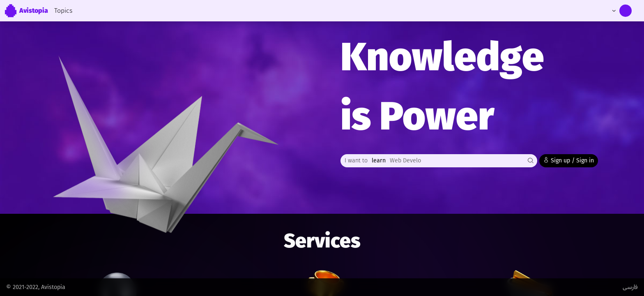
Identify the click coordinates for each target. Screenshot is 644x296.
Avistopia (26, 11)
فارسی (630, 287)
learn (379, 161)
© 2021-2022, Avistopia (36, 287)
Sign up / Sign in (569, 160)
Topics (63, 10)
